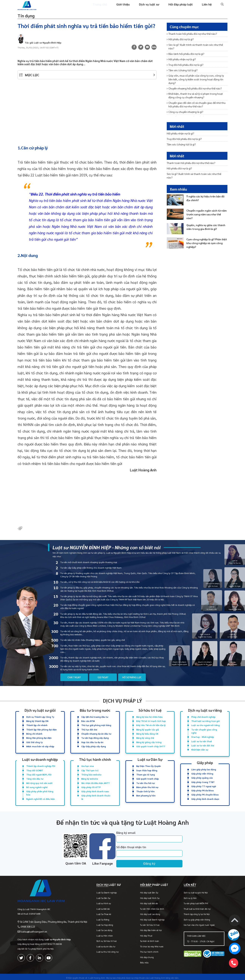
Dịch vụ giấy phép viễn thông (194, 918)
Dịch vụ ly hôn (188, 896)
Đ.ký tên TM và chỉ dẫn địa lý (151, 725)
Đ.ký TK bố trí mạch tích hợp (151, 721)
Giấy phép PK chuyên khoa (205, 792)
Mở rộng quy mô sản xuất (39, 781)
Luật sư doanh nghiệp (40, 758)
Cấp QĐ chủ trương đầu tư (95, 717)
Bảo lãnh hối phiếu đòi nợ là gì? (184, 51)
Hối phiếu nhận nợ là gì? (181, 56)
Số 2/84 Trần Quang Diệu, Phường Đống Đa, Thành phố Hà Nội (50, 917)
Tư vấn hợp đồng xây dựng (95, 738)
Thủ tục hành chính (95, 758)
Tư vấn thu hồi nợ (145, 781)
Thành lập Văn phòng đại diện (41, 729)
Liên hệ (207, 7)
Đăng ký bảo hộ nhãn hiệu (149, 717)
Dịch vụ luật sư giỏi (40, 711)
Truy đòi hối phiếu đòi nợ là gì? (184, 61)
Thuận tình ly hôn (145, 789)
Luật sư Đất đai (96, 907)
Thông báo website (91, 773)
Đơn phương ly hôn (146, 793)
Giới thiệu (126, 7)
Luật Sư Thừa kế (97, 912)
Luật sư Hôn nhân (97, 934)
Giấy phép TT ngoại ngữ (204, 784)
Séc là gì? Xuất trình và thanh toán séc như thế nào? (196, 45)
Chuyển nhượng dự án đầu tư (96, 734)
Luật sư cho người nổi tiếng (205, 725)
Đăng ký (158, 860)
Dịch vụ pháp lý (122, 701)
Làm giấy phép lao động (204, 768)
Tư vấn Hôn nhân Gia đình (147, 907)
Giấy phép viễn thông (202, 772)
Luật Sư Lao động (97, 929)
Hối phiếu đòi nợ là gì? (179, 40)
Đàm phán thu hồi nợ (147, 785)
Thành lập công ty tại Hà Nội (194, 912)
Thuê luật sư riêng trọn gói (205, 721)
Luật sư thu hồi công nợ (100, 950)
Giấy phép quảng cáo (202, 776)
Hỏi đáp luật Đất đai (144, 902)
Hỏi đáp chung (142, 956)
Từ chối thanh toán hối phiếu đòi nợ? (187, 107)
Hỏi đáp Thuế (141, 934)
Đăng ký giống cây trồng (149, 741)
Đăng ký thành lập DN (37, 721)
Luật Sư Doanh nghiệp (99, 891)
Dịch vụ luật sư (151, 7)
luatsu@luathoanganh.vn (32, 926)
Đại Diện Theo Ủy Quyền (149, 765)
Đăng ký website (90, 777)
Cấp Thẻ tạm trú (90, 769)
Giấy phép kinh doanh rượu (95, 789)
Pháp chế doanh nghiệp (203, 717)
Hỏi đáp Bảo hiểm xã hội (146, 929)
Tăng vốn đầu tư (35, 777)
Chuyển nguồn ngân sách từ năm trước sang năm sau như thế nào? (206, 206)
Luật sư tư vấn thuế (202, 741)
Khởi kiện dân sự (200, 748)
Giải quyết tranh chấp (148, 777)
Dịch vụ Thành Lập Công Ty (40, 717)
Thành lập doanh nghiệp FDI (41, 765)
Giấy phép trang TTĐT (203, 780)
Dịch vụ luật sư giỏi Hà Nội (193, 891)
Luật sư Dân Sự (150, 758)
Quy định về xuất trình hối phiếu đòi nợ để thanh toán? (197, 117)
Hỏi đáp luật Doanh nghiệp (148, 918)
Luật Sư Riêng (96, 918)
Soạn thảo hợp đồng (147, 769)
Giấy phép (205, 762)
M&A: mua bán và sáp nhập (40, 745)
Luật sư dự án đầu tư (99, 945)
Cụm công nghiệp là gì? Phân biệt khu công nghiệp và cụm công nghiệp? (205, 237)
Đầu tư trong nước (95, 711)
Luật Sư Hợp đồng (98, 923)
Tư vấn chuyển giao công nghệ (204, 731)
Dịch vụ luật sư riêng (205, 711)
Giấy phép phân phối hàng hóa (40, 790)
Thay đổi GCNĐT (35, 769)
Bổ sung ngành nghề (37, 785)
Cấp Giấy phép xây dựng (94, 745)
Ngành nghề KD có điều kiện (41, 796)
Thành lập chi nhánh (37, 725)
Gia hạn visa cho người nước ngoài (197, 923)
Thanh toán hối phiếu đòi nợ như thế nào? (190, 35)
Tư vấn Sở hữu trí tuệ (145, 923)
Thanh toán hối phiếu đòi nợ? (183, 112)
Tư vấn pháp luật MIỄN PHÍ (193, 902)
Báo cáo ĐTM (88, 721)
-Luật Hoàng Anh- (97, 976)
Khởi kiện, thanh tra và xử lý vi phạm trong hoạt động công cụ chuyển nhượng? (196, 86)
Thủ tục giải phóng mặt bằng (96, 725)
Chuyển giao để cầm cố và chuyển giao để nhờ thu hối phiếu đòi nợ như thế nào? (197, 95)
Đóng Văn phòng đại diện (39, 738)
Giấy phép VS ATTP (91, 785)
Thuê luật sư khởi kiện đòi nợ (195, 907)
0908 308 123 (26, 922)
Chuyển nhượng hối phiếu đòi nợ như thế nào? (193, 80)
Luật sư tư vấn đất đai (203, 745)
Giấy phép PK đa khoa (202, 788)
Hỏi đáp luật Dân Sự (144, 891)
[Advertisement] (87, 112)
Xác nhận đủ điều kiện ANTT (95, 781)
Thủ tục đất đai (89, 729)
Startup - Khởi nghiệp (203, 737)
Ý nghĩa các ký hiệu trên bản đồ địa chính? (207, 192)
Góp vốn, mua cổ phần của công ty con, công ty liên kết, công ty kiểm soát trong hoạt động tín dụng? (195, 73)
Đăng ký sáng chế (145, 738)
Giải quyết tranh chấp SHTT (151, 745)
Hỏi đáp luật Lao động (145, 912)
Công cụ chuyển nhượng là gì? (184, 101)
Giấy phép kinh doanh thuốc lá (96, 794)
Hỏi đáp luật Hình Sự (145, 896)
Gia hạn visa (88, 765)
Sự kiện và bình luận (145, 939)
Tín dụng (28, 18)
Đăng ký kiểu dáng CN (147, 734)
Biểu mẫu (140, 961)
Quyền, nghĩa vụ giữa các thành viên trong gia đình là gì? (205, 221)
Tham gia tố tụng (146, 773)
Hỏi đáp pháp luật (181, 7)
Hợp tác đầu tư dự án (92, 741)
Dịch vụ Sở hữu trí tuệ (99, 939)
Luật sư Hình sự (96, 902)
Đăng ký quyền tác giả (148, 729)
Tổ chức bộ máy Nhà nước (147, 945)
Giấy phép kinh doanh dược (205, 796)
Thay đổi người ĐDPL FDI (39, 773)
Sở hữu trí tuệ (150, 711)
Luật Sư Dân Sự (96, 896)
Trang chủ (104, 7)
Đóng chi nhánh (34, 734)
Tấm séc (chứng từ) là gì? (181, 66)
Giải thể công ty (35, 741)
